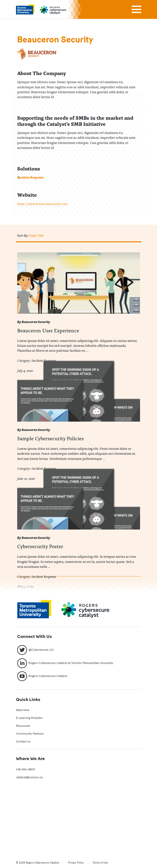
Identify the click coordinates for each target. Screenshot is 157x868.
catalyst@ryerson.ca (29, 777)
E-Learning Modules (29, 718)
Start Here (23, 710)
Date (33, 235)
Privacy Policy (76, 863)
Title (40, 235)
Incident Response (30, 177)
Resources (23, 726)
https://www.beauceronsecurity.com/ (43, 204)
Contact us (23, 741)
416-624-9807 (26, 769)
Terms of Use (100, 863)
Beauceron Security (36, 322)
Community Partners (30, 733)
